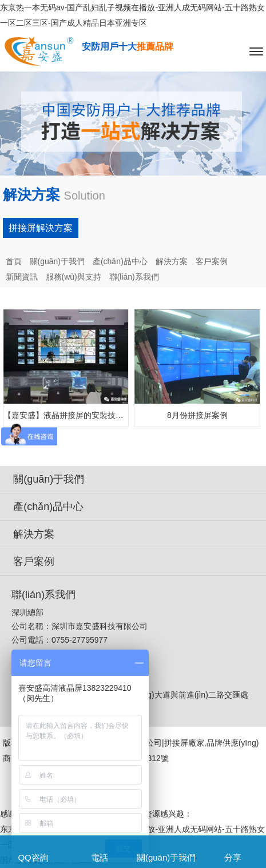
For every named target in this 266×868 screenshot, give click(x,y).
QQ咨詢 (33, 857)
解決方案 (172, 261)
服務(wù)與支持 (74, 277)
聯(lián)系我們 (134, 277)
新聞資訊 (22, 277)
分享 (233, 857)
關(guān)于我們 (57, 261)
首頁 (14, 261)
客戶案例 (212, 261)
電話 (100, 857)
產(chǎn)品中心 (120, 261)
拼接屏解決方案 (41, 228)
